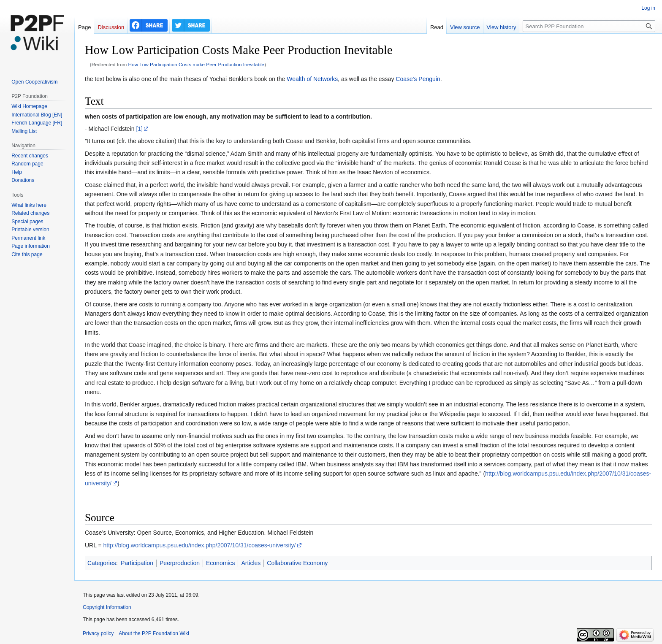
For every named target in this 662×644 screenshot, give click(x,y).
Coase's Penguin (418, 79)
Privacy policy (98, 633)
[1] (139, 129)
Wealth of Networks (312, 79)
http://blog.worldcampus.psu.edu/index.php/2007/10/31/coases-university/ (199, 545)
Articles (251, 563)
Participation (137, 563)
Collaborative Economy (297, 563)
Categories (102, 563)
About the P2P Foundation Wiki (154, 633)
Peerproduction (180, 563)
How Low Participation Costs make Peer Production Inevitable (197, 64)
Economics (220, 563)
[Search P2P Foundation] (589, 26)
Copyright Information (107, 607)
